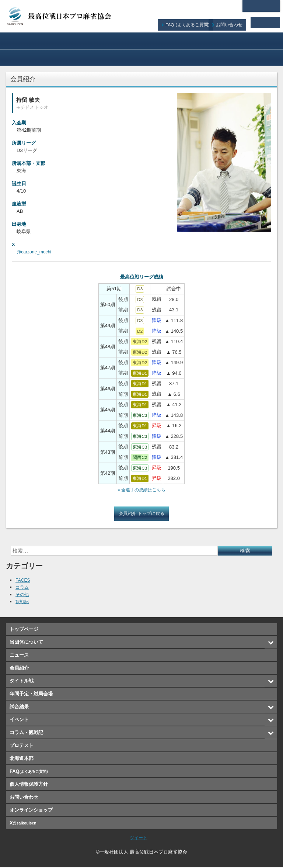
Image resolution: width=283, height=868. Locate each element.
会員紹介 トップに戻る (141, 514)
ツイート (139, 838)
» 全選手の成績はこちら (142, 490)
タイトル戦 (198, 41)
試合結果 (28, 58)
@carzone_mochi (35, 252)
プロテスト (198, 58)
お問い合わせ (234, 22)
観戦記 (23, 602)
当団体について (28, 41)
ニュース (85, 41)
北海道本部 (261, 6)
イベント (85, 58)
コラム (23, 588)
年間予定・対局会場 (255, 41)
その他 (23, 595)
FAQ (193, 22)
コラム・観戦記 (141, 58)
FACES (23, 581)
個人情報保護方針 (29, 785)
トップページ (24, 630)
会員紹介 (141, 41)
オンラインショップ (255, 58)
